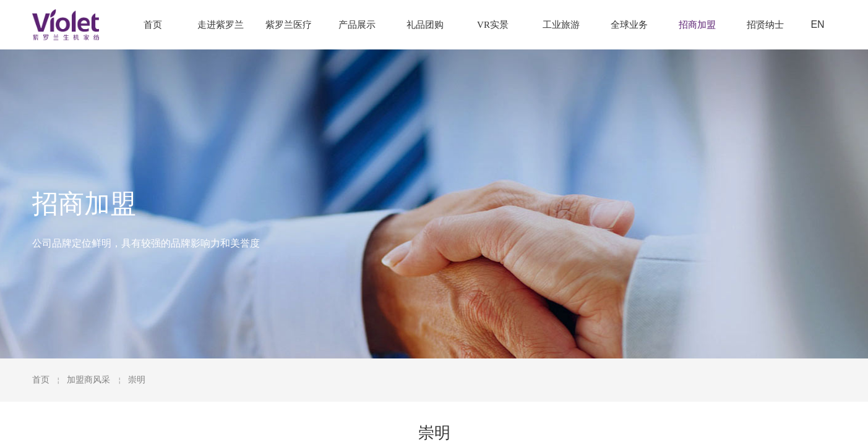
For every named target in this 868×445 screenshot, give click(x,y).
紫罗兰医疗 (289, 25)
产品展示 (357, 25)
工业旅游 (561, 25)
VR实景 (493, 25)
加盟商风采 (88, 380)
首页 (41, 380)
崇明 (137, 380)
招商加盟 (697, 25)
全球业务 (629, 25)
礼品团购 (425, 25)
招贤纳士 (765, 25)
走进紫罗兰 (221, 25)
